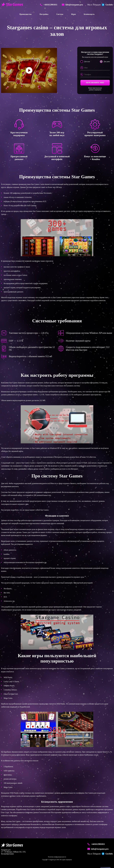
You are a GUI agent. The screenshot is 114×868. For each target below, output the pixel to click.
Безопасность (89, 14)
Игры (74, 14)
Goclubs (100, 854)
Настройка (44, 14)
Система (60, 14)
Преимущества (25, 14)
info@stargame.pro (98, 849)
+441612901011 (96, 844)
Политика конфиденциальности (57, 857)
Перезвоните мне (95, 83)
